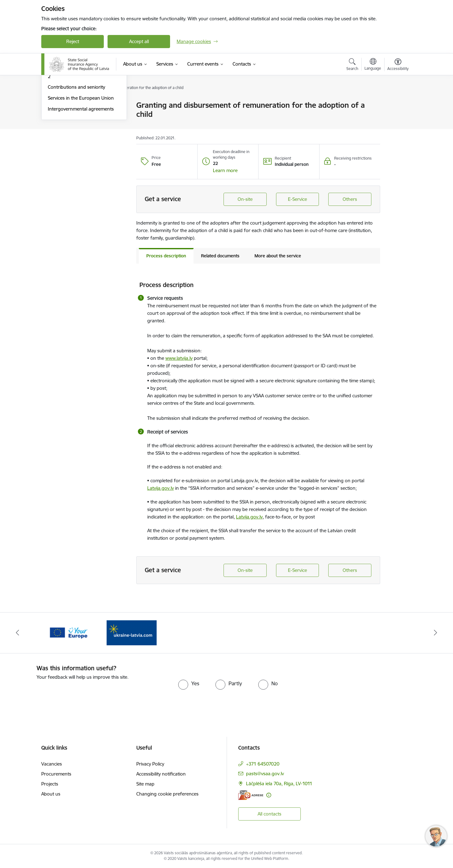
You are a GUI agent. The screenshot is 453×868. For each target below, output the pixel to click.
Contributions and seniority (76, 154)
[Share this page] (396, 118)
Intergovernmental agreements (81, 176)
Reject (73, 41)
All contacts (269, 814)
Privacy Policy (150, 764)
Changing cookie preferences (167, 794)
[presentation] (89, 693)
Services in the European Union (81, 165)
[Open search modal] (352, 65)
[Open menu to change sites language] (373, 65)
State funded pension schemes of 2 (83, 141)
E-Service (297, 199)
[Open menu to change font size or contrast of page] (398, 65)
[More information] (269, 795)
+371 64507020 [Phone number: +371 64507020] (263, 764)
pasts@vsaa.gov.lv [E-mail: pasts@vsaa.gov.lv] (265, 774)
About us (51, 794)
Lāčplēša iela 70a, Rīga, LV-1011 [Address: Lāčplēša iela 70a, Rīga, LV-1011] (279, 784)
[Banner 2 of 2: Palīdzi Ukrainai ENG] (132, 632)
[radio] (189, 683)
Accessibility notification (161, 774)
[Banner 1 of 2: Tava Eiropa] (68, 632)
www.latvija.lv (179, 358)
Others (350, 199)
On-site (245, 199)
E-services (58, 105)
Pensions (57, 116)
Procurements (56, 774)
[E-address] (251, 795)
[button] (225, 171)
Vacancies (52, 764)
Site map (145, 784)
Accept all (139, 41)
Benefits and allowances (73, 127)
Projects (50, 784)
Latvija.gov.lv (161, 488)
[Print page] (396, 103)
